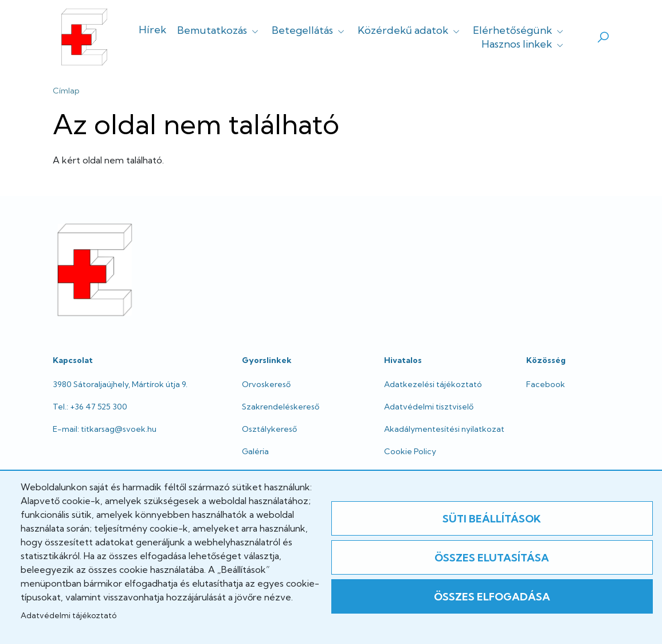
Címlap (66, 91)
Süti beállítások (492, 519)
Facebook (546, 384)
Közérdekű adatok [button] (410, 30)
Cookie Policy (410, 451)
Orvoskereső (266, 384)
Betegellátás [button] (309, 30)
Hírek (152, 30)
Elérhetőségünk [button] (519, 30)
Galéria (255, 451)
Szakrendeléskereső (281, 407)
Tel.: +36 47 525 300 (90, 407)
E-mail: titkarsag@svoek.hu (105, 429)
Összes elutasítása (492, 558)
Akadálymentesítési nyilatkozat (444, 429)
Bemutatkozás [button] (219, 30)
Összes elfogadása (492, 597)
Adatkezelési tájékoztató (433, 384)
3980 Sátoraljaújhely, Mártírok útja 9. (120, 384)
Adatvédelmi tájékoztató (68, 615)
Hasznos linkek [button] (524, 44)
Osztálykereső (269, 429)
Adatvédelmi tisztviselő (429, 407)
